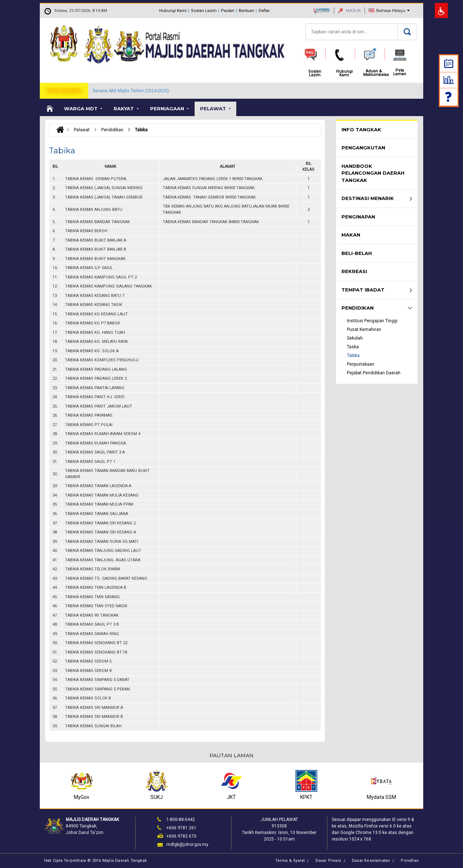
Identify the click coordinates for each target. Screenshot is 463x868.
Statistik (449, 80)
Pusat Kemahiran (364, 329)
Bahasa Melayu (391, 10)
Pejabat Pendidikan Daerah (374, 373)
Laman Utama (49, 109)
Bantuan (247, 11)
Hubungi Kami (173, 11)
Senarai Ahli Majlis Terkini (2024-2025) (131, 91)
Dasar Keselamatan (371, 861)
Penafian (410, 861)
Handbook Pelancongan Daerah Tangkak (373, 173)
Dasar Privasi (328, 861)
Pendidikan (358, 308)
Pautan (228, 11)
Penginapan (358, 217)
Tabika (353, 356)
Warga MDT (82, 109)
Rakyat (124, 109)
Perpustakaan (361, 364)
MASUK (349, 10)
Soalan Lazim (204, 11)
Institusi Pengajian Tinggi (372, 321)
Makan (351, 235)
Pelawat (214, 109)
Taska (353, 347)
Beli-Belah (357, 253)
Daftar (264, 11)
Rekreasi (354, 271)
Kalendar (449, 63)
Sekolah (355, 338)
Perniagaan (168, 109)
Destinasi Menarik (368, 198)
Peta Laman (400, 72)
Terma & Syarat (290, 861)
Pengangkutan (363, 148)
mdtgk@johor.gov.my (187, 844)
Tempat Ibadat (363, 290)
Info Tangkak (361, 129)
